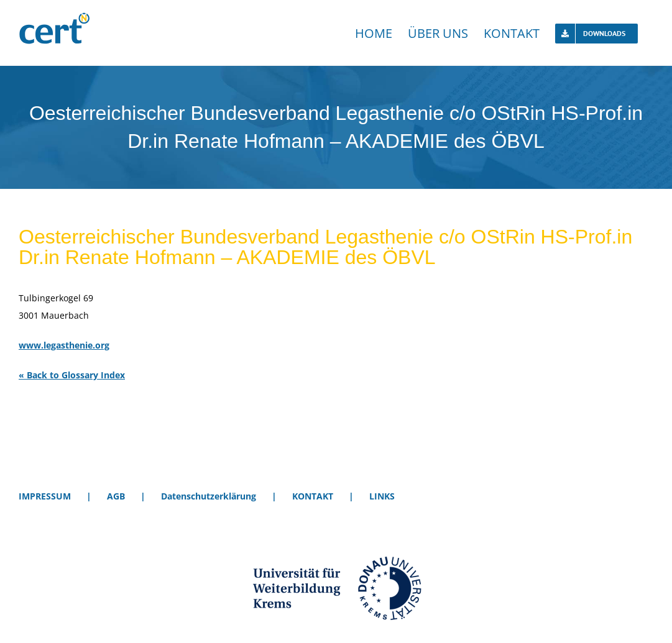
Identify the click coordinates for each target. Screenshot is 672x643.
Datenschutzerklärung (209, 496)
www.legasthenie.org (64, 345)
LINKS (382, 496)
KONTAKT (313, 496)
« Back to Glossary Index (72, 375)
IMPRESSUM (45, 496)
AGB (116, 496)
